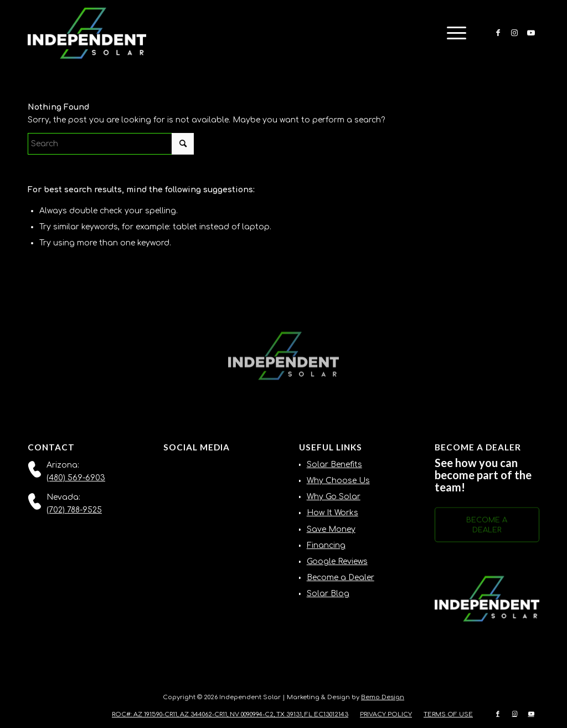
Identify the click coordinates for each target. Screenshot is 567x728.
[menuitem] (453, 33)
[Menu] (453, 33)
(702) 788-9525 (74, 510)
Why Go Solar (334, 497)
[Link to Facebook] (498, 33)
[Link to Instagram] (514, 33)
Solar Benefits (334, 465)
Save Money (331, 529)
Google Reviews (337, 562)
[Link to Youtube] (531, 33)
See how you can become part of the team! (483, 475)
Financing (326, 545)
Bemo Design (383, 697)
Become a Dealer (341, 578)
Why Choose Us (338, 481)
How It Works (333, 513)
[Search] (111, 144)
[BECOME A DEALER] (487, 528)
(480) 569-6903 (76, 478)
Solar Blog (328, 594)
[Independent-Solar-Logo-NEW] (87, 33)
